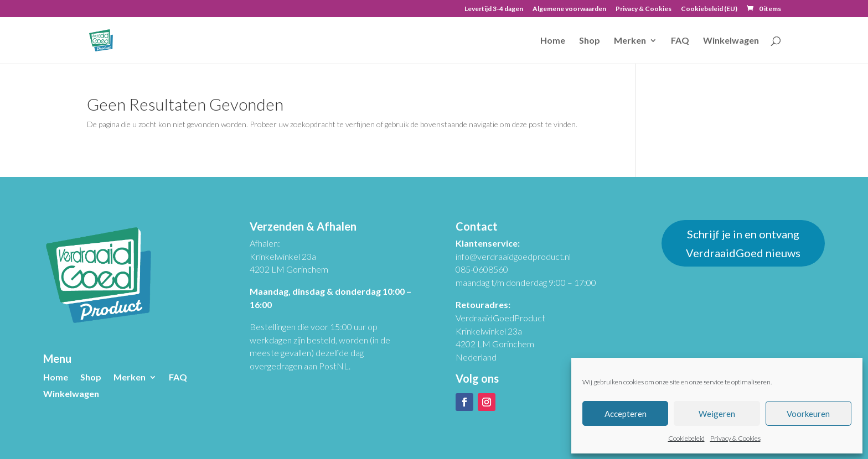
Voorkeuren (808, 414)
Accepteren (626, 414)
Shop (590, 41)
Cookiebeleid (686, 438)
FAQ (680, 41)
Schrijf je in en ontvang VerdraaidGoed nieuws (743, 243)
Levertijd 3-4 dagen (494, 9)
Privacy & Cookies (735, 438)
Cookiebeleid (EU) (709, 9)
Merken (630, 41)
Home (553, 41)
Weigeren (717, 414)
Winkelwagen (731, 41)
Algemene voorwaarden (569, 9)
